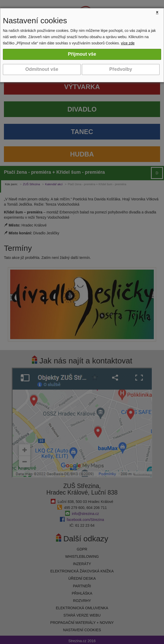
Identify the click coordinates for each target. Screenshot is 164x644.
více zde (128, 43)
